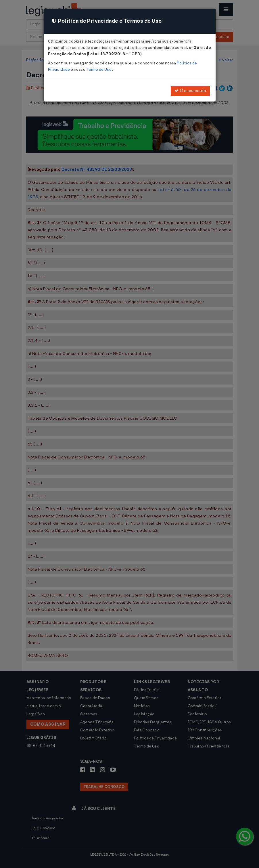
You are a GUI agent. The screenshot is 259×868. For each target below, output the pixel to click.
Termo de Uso (99, 69)
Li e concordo (190, 91)
